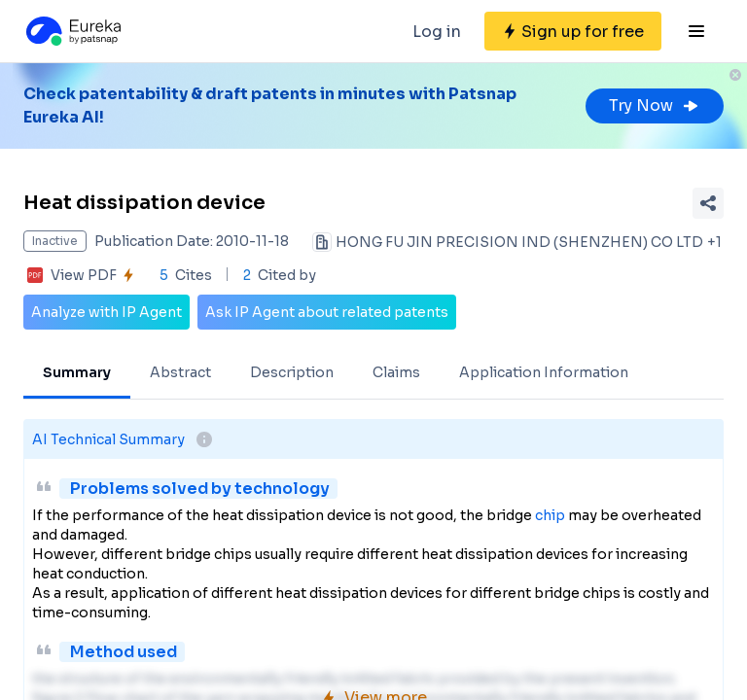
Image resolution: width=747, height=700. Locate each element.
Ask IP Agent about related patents (327, 312)
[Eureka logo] (72, 31)
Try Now (655, 105)
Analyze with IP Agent (107, 312)
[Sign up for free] (573, 31)
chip (550, 515)
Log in (437, 32)
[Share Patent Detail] (708, 203)
